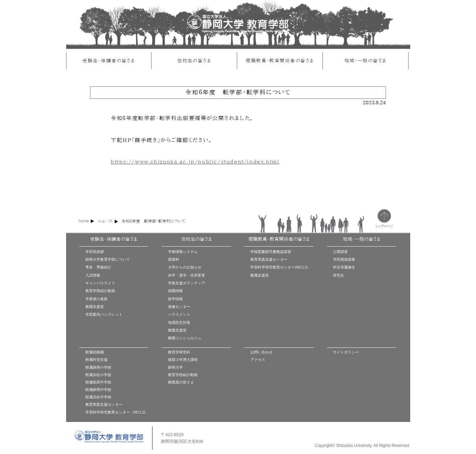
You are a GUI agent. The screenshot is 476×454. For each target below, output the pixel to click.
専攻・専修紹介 (98, 267)
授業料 (174, 259)
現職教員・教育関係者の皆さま (280, 61)
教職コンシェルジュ (185, 338)
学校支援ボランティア (187, 283)
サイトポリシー (346, 352)
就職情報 (175, 291)
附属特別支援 (96, 359)
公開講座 (340, 251)
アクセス (258, 359)
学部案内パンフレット (104, 314)
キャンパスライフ (100, 283)
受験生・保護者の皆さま (109, 61)
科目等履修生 (344, 267)
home (84, 221)
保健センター (179, 306)
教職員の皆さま (181, 382)
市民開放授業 (344, 259)
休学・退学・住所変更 (187, 275)
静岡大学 (175, 367)
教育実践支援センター (269, 259)
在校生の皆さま (194, 61)
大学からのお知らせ (185, 267)
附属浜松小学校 (98, 375)
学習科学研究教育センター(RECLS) (279, 267)
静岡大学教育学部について (108, 259)
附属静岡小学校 (98, 367)
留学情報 (175, 299)
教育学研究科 (179, 352)
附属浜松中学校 (98, 397)
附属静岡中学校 (98, 389)
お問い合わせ (261, 352)
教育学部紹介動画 (100, 291)
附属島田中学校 (98, 382)
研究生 (339, 275)
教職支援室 (95, 306)
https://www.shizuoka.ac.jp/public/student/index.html (195, 162)
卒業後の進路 (96, 299)
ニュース (105, 221)
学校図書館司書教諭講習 (271, 251)
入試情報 (93, 275)
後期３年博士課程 (183, 359)
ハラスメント (179, 314)
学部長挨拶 (95, 251)
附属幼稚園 (95, 352)
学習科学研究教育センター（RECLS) (115, 412)
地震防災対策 (179, 322)
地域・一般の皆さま (366, 61)
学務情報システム (183, 251)
